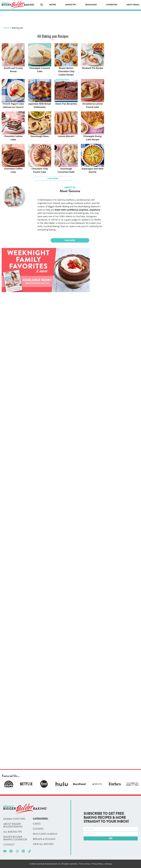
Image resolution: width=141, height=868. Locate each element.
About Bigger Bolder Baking (13, 825)
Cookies (38, 829)
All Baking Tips (13, 832)
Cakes (37, 824)
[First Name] (111, 829)
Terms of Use (84, 864)
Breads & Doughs (44, 839)
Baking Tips (71, 5)
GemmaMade (91, 5)
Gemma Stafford (14, 819)
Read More (70, 240)
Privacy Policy (97, 864)
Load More (53, 178)
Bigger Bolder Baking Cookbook (15, 838)
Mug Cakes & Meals (45, 834)
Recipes (53, 5)
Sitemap (108, 864)
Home (6, 28)
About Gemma (133, 5)
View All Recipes (43, 844)
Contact (9, 845)
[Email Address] (111, 834)
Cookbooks (112, 5)
